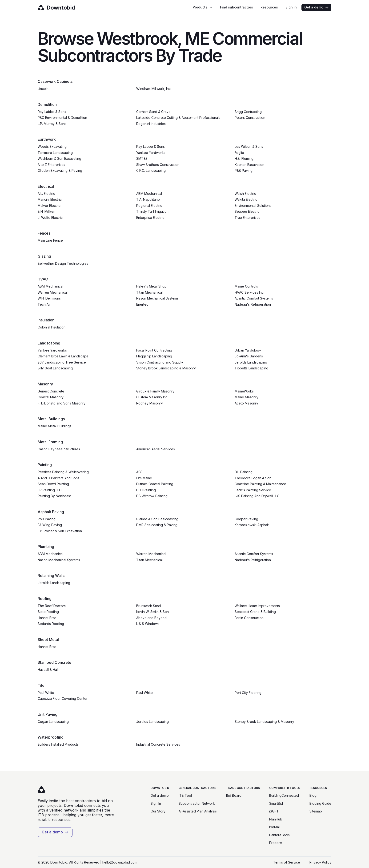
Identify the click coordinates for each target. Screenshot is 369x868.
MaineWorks (244, 391)
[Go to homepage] (63, 8)
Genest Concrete (51, 391)
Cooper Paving (246, 519)
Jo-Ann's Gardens (249, 356)
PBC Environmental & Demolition (62, 118)
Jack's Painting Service (253, 490)
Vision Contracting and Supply (160, 362)
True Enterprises (247, 218)
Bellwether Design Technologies (63, 263)
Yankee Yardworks (151, 153)
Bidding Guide (320, 803)
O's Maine (144, 478)
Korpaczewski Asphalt (252, 525)
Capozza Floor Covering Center (63, 698)
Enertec (142, 304)
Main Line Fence (50, 240)
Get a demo (316, 7)
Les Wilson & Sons (249, 146)
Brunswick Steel (149, 606)
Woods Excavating (52, 146)
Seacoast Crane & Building (255, 612)
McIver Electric (49, 206)
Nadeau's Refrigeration (253, 304)
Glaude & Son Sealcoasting (157, 519)
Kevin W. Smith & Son (152, 612)
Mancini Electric (50, 199)
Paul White (46, 693)
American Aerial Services (156, 449)
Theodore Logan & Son (253, 478)
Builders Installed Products (58, 744)
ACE (139, 472)
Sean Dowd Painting (53, 484)
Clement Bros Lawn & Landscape (63, 356)
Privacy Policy (320, 862)
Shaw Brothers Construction (158, 165)
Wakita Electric (246, 199)
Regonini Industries (151, 124)
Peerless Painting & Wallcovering (63, 472)
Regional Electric (149, 206)
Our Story (158, 811)
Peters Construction (250, 118)
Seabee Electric (247, 211)
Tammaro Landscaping (55, 153)
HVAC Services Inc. (249, 292)
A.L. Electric (46, 194)
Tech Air (44, 304)
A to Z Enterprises (51, 165)
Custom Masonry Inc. (152, 397)
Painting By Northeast (54, 496)
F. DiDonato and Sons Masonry (62, 403)
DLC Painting (146, 490)
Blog (313, 795)
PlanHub (276, 819)
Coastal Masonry (51, 397)
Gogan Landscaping (53, 722)
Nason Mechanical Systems (157, 298)
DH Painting (244, 472)
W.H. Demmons (49, 298)
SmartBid (276, 803)
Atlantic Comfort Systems (254, 298)
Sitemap (316, 811)
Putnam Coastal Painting (155, 484)
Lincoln (43, 89)
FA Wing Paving (50, 525)
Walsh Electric (245, 194)
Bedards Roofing (51, 624)
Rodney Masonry (150, 403)
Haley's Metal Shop (151, 286)
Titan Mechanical (149, 292)
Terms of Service (287, 862)
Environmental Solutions (253, 206)
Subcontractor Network (197, 803)
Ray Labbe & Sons (52, 112)
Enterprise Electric (150, 218)
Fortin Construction (249, 618)
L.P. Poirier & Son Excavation (60, 531)
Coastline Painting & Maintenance (260, 484)
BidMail (275, 827)
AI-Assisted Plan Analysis (198, 811)
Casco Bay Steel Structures (59, 449)
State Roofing (48, 612)
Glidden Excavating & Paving (60, 170)
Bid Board (234, 795)
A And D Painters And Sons (58, 478)
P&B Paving (244, 170)
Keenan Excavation (249, 165)
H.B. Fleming (244, 158)
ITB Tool (185, 795)
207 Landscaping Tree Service (62, 362)
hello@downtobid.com (120, 862)
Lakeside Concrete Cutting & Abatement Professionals (178, 118)
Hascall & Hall (48, 670)
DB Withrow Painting (152, 496)
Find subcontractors (237, 7)
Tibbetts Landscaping (251, 368)
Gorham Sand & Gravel (154, 112)
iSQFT (274, 811)
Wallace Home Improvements (257, 606)
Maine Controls (246, 286)
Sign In (156, 803)
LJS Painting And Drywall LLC (257, 496)
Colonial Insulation (52, 327)
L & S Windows (148, 624)
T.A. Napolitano (148, 199)
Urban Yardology (248, 350)
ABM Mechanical (149, 194)
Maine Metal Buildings (54, 426)
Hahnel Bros (47, 618)
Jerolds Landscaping (251, 362)
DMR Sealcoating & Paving (157, 525)
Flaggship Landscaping (154, 356)
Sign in (291, 7)
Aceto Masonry (246, 403)
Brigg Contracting (248, 112)
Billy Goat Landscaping (55, 368)
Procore (276, 843)
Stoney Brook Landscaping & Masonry (166, 368)
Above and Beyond (151, 618)
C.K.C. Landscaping (151, 170)
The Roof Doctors (52, 606)
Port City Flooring (248, 693)
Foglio (239, 153)
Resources (269, 7)
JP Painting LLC (50, 490)
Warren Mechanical (53, 292)
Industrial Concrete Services (158, 744)
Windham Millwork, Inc (153, 89)
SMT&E (142, 158)
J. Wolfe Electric (50, 218)
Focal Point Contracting (154, 350)
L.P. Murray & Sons (52, 124)
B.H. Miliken (46, 211)
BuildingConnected (284, 795)
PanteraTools (279, 835)
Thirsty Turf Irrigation (152, 211)
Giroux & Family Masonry (155, 391)
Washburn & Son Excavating (59, 158)
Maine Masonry (247, 397)
